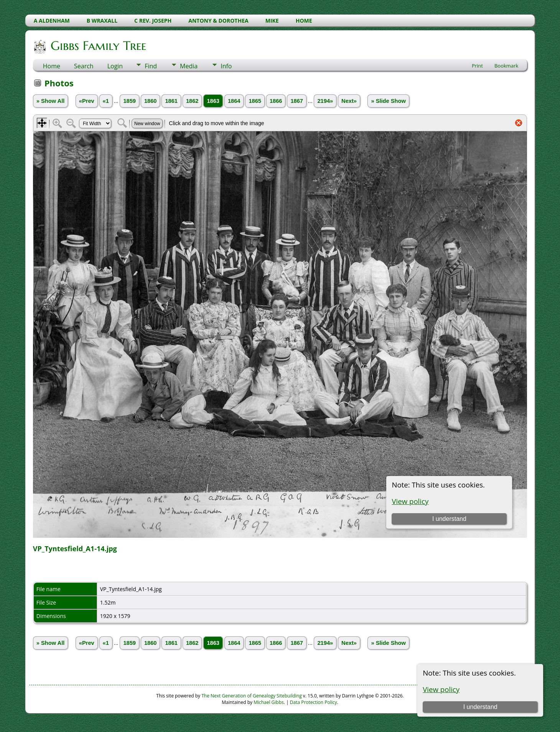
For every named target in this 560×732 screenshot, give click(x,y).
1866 (276, 101)
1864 (234, 101)
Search (84, 66)
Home (52, 66)
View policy (441, 689)
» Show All (51, 101)
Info (226, 66)
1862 (192, 101)
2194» (325, 101)
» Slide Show (388, 101)
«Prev (87, 101)
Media (189, 66)
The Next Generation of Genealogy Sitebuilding (252, 696)
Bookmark (506, 66)
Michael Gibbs (269, 702)
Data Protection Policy (314, 702)
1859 (129, 101)
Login (115, 66)
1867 (297, 101)
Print (477, 66)
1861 (171, 101)
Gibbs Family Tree (98, 46)
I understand (480, 707)
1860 (151, 101)
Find (151, 66)
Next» (349, 101)
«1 (106, 101)
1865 (255, 101)
